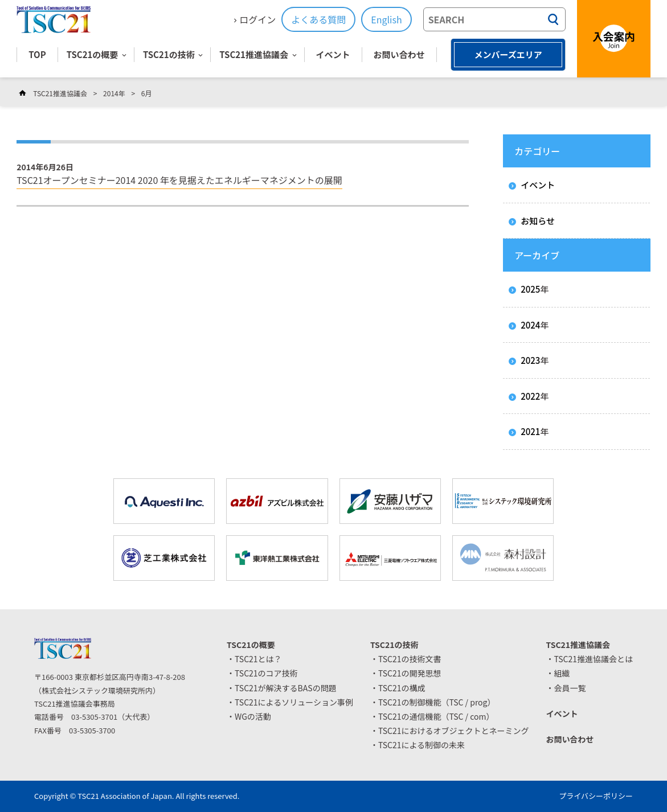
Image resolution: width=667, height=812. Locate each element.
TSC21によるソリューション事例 (294, 702)
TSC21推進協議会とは (593, 659)
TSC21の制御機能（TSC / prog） (437, 702)
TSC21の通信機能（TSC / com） (436, 716)
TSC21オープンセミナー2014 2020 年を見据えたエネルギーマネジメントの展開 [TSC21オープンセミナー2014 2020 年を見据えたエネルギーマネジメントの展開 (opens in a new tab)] (179, 180)
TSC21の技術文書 (410, 659)
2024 (530, 325)
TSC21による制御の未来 (422, 745)
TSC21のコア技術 (266, 673)
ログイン (257, 19)
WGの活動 (253, 716)
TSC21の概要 (93, 54)
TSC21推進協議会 (254, 54)
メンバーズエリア (508, 54)
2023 (530, 360)
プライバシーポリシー (596, 796)
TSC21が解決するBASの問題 (286, 688)
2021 (530, 431)
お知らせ (538, 221)
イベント (333, 54)
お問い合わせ (399, 54)
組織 (562, 673)
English (386, 19)
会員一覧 (570, 688)
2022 (530, 396)
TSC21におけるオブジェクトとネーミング (454, 731)
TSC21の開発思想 (410, 673)
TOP (37, 54)
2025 (530, 289)
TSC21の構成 (402, 688)
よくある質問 (318, 19)
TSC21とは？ (258, 659)
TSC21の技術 (169, 54)
